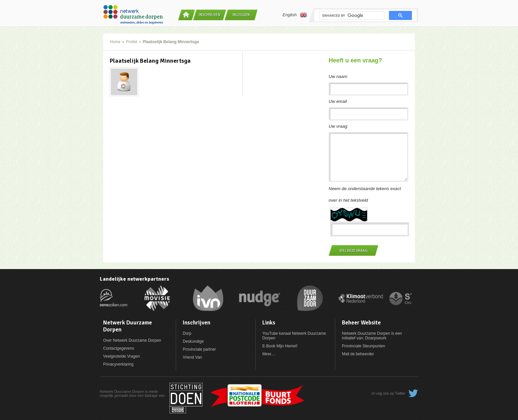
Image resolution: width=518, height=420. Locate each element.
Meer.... (269, 354)
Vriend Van (192, 357)
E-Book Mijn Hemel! (280, 346)
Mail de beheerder (358, 354)
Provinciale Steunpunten (363, 346)
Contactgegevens (119, 348)
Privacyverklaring (118, 364)
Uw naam (338, 76)
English (295, 15)
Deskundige (193, 341)
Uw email (338, 101)
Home (115, 42)
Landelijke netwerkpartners (134, 279)
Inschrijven (210, 15)
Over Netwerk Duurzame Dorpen (132, 340)
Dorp (187, 333)
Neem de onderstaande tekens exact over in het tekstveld (365, 194)
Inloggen (241, 15)
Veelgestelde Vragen (121, 356)
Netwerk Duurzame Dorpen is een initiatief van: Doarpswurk (372, 336)
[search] (351, 16)
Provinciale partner (199, 349)
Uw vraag (338, 126)
